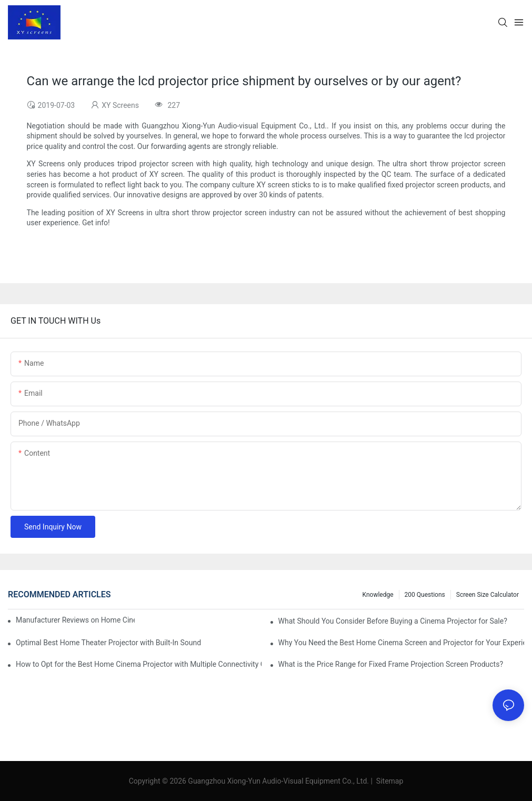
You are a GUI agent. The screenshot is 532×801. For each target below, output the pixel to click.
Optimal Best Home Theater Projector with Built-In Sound (108, 643)
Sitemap (389, 781)
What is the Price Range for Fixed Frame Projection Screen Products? (391, 664)
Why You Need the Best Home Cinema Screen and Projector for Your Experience (401, 643)
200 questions (425, 595)
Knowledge (378, 595)
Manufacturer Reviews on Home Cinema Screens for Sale (75, 620)
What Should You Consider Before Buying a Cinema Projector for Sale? (393, 621)
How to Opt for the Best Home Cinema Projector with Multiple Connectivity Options (139, 664)
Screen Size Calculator (488, 595)
